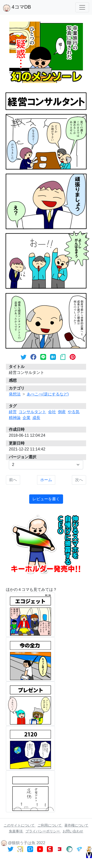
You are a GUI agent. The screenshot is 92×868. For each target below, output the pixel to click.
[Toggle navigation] (82, 7)
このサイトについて (20, 825)
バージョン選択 (23, 457)
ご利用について (50, 825)
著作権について (76, 825)
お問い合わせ (73, 831)
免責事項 (16, 831)
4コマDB (17, 8)
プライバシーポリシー (43, 831)
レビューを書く (46, 499)
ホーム (46, 480)
